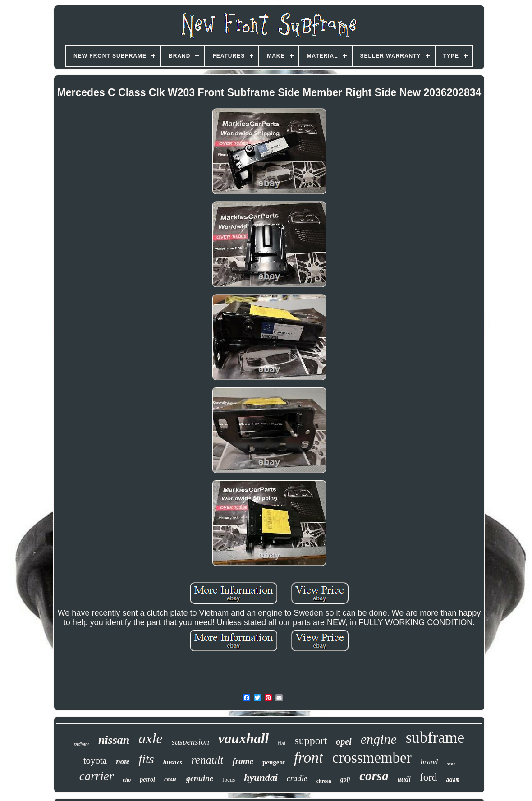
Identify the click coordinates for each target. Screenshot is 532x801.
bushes (173, 762)
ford (428, 777)
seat (451, 764)
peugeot (274, 762)
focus (229, 780)
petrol (147, 780)
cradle (297, 778)
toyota (95, 760)
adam (452, 780)
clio (127, 780)
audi (404, 779)
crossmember (372, 758)
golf (346, 780)
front (309, 757)
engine (379, 739)
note (123, 762)
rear (171, 779)
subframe (435, 738)
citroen (324, 781)
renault (207, 760)
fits (146, 759)
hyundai (261, 777)
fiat (282, 743)
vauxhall (243, 739)
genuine (200, 778)
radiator (82, 744)
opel (344, 741)
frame (243, 761)
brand (429, 762)
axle (150, 738)
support (311, 741)
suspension (190, 742)
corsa (374, 776)
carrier (97, 776)
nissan (114, 740)
